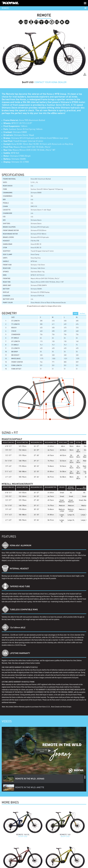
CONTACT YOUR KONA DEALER (50, 82)
